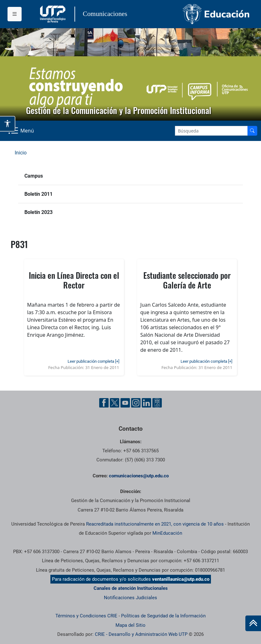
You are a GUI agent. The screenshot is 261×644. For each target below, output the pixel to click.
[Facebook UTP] (104, 403)
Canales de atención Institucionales (131, 588)
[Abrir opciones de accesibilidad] (8, 124)
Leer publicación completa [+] (93, 361)
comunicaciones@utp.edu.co (139, 476)
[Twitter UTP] (115, 403)
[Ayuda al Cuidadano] (157, 403)
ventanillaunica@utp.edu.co (181, 579)
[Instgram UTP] (136, 403)
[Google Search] (211, 131)
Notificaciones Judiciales (130, 598)
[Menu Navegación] (22, 131)
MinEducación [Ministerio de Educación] (167, 533)
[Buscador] (252, 131)
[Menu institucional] (15, 14)
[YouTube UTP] (125, 403)
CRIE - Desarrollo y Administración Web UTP (141, 634)
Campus (34, 176)
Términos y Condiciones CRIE (86, 616)
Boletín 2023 (38, 212)
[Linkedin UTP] (146, 403)
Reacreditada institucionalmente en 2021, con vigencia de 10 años (155, 524)
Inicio (21, 153)
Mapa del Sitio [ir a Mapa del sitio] (130, 625)
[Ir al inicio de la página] (253, 623)
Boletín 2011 (38, 194)
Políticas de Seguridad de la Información (163, 616)
